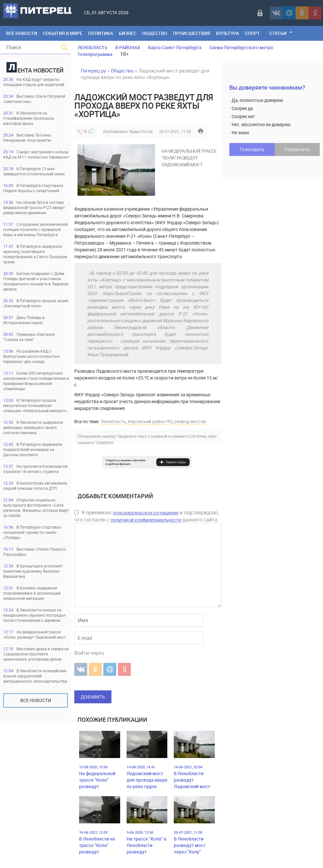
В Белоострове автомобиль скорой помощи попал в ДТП (35, 486)
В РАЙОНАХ (128, 47)
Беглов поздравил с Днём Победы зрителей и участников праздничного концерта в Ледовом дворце (36, 281)
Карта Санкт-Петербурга (175, 47)
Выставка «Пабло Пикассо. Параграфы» (35, 552)
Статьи (278, 33)
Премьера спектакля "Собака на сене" (29, 337)
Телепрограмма (95, 54)
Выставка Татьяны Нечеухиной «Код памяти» (28, 137)
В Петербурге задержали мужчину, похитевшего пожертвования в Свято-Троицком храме (35, 254)
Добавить (93, 697)
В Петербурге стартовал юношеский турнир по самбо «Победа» (32, 532)
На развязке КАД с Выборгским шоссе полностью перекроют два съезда (31, 356)
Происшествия (192, 33)
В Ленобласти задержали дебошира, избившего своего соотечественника (33, 427)
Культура (228, 33)
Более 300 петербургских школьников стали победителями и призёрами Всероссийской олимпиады (36, 381)
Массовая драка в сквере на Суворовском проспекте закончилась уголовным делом (36, 654)
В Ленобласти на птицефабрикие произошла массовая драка (29, 118)
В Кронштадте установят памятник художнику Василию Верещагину (33, 571)
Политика (101, 33)
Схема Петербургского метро (241, 47)
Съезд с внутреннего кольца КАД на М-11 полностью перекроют (36, 154)
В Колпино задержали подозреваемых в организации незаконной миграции (32, 593)
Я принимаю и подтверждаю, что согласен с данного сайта (146, 516)
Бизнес (128, 33)
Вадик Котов (141, 131)
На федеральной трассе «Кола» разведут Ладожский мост (35, 634)
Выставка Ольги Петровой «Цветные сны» (34, 99)
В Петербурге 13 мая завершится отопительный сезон (34, 171)
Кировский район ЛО (150, 421)
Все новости (36, 700)
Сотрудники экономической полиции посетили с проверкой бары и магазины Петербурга (36, 229)
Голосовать (252, 149)
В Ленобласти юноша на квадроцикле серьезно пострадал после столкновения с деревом (34, 615)
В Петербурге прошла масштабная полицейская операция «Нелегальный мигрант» (35, 405)
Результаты (297, 149)
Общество (155, 33)
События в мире (63, 33)
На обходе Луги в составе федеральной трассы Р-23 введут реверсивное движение (34, 207)
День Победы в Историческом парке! (24, 320)
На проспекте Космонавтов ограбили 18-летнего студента (35, 469)
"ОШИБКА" (104, 443)
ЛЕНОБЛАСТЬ (93, 47)
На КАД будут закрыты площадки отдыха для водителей (34, 82)
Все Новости (22, 33)
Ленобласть (113, 421)
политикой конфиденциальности (146, 520)
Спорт (252, 33)
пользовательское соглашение (146, 513)
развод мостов (190, 421)
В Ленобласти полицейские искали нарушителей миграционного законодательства (35, 676)
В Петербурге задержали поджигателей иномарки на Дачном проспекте (33, 449)
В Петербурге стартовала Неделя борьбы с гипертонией (33, 188)
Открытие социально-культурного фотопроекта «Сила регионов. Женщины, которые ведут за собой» (36, 508)
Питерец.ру (93, 71)
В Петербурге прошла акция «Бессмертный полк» (36, 303)
